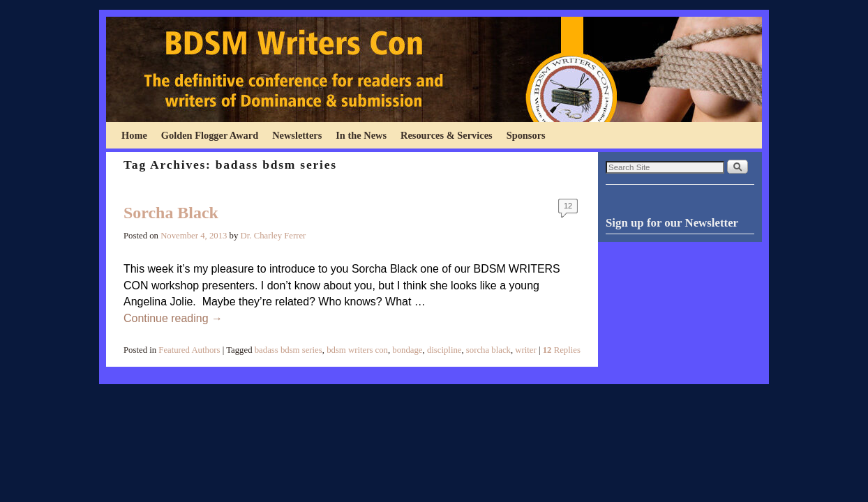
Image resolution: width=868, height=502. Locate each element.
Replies (562, 350)
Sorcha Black (171, 213)
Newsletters (297, 135)
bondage (407, 350)
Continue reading (173, 318)
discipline (444, 350)
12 (568, 206)
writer (525, 350)
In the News (361, 135)
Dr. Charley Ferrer (274, 236)
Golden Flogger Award (210, 135)
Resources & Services (447, 135)
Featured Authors (189, 350)
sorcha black (488, 350)
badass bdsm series (289, 350)
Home (134, 135)
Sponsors (526, 135)
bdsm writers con (357, 350)
